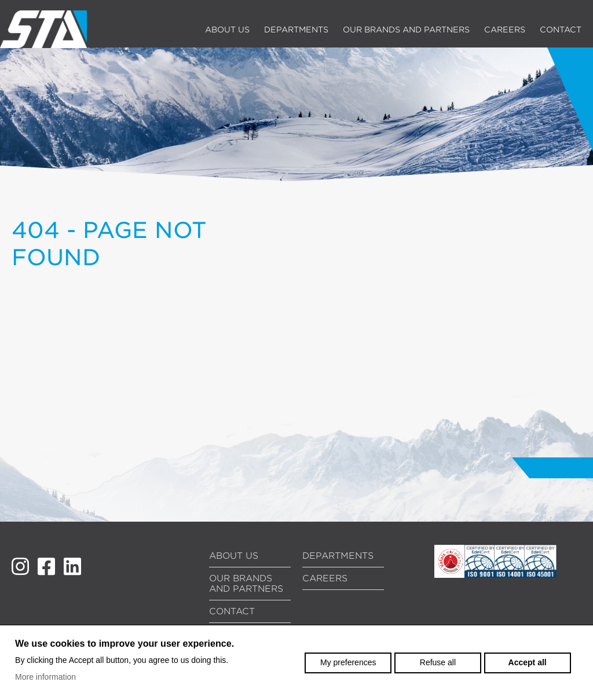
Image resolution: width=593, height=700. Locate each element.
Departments (296, 30)
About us (227, 30)
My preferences (348, 662)
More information (45, 677)
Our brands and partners (406, 30)
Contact (561, 30)
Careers (505, 30)
